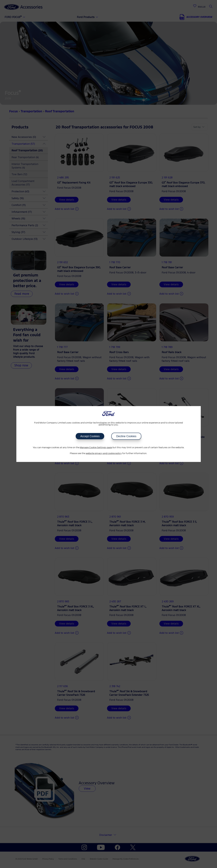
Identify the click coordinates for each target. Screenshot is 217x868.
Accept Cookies (90, 436)
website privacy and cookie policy (104, 453)
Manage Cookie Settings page (96, 448)
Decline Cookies (126, 436)
